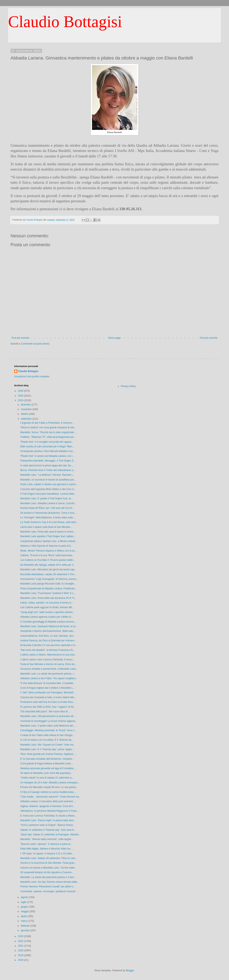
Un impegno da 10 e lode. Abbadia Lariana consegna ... (50, 783)
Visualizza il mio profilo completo (32, 377)
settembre (27, 419)
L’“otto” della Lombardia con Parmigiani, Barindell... (48, 693)
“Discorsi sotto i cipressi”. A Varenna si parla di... (46, 844)
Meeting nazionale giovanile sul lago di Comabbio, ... (49, 768)
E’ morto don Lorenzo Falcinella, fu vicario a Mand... (48, 816)
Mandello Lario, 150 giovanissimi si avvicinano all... (48, 716)
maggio (25, 911)
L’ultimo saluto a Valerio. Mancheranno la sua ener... (48, 655)
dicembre (26, 405)
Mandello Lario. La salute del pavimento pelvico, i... (48, 674)
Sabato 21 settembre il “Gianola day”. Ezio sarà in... (48, 830)
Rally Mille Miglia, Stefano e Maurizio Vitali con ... (47, 849)
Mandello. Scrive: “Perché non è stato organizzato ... (49, 432)
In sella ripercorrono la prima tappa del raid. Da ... (47, 466)
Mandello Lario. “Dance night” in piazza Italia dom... (48, 820)
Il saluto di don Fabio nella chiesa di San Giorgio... (47, 735)
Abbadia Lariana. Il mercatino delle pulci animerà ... (48, 801)
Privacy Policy (128, 386)
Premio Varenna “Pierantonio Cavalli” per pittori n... (48, 887)
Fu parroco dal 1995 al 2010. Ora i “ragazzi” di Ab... (48, 707)
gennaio (26, 930)
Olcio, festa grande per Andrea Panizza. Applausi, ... (48, 754)
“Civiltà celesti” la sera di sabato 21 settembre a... (47, 778)
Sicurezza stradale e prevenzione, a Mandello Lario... (49, 669)
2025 (21, 396)
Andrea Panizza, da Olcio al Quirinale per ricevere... (48, 641)
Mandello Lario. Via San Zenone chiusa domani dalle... (50, 882)
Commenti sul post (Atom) (35, 344)
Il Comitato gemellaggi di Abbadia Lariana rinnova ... (48, 622)
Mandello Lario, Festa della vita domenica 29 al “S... (48, 598)
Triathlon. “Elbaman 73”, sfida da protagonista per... (48, 437)
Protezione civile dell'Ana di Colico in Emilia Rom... (48, 702)
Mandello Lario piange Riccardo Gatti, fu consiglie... (48, 584)
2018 (21, 960)
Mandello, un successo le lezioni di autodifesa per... (48, 480)
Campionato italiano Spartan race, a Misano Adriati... (49, 541)
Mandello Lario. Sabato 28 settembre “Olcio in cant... (49, 858)
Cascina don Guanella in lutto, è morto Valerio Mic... (48, 697)
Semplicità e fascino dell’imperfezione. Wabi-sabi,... (48, 631)
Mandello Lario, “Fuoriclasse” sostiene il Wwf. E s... (48, 593)
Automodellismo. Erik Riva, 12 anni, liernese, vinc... (48, 636)
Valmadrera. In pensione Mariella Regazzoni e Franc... (50, 811)
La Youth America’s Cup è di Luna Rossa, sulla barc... (49, 522)
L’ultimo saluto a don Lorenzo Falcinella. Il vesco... (47, 660)
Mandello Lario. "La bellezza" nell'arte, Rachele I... (47, 475)
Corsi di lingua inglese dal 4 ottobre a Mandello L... (48, 688)
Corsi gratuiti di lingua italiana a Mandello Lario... (47, 764)
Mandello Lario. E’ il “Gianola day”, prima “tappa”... (47, 749)
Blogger (130, 970)
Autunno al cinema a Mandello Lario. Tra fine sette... (48, 868)
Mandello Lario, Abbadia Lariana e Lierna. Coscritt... (48, 503)
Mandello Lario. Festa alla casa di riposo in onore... (48, 532)
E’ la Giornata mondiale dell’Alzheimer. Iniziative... (47, 759)
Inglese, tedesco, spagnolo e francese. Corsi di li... (47, 806)
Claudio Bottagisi (65, 22)
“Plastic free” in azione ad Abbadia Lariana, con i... (47, 456)
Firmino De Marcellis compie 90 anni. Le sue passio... (49, 787)
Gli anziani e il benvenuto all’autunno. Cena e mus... (48, 513)
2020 (21, 950)
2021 (21, 946)
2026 (21, 391)
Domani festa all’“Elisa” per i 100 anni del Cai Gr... (47, 508)
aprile (24, 916)
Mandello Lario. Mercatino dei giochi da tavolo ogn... (48, 570)
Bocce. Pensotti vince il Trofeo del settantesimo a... (48, 470)
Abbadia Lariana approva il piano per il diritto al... (47, 617)
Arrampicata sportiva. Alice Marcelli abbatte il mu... (48, 451)
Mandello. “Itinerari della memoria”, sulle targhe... (47, 839)
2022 (21, 941)
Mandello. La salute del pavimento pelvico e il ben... (48, 877)
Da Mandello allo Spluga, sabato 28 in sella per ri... (48, 565)
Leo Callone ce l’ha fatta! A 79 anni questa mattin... (48, 560)
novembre (27, 409)
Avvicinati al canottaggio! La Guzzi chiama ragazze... (49, 721)
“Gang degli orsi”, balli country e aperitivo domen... (47, 612)
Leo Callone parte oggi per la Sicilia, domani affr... (47, 607)
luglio (24, 902)
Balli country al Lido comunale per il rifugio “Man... (47, 447)
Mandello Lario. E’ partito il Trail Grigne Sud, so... (47, 498)
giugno (25, 907)
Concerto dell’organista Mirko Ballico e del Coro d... (48, 489)
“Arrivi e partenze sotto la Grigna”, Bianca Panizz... (48, 825)
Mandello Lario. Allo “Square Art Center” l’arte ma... (48, 745)
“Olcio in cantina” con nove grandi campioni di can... (48, 427)
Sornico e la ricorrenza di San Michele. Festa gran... (48, 863)
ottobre (25, 414)
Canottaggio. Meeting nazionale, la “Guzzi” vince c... (48, 730)
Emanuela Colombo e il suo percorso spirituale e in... (49, 645)
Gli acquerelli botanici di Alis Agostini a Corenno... (47, 872)
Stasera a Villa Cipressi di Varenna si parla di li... (46, 546)
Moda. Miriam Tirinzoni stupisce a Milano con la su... (48, 551)
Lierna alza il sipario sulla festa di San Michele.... (47, 527)
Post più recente (20, 338)
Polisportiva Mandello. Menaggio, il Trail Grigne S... (48, 461)
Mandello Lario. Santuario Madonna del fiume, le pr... (49, 626)
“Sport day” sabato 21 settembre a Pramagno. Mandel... (50, 835)
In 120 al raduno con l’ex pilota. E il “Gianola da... (47, 740)
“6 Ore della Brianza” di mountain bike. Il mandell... (48, 683)
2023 (21, 936)
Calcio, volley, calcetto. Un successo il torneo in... (47, 603)
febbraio (26, 926)
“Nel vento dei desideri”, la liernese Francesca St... (48, 650)
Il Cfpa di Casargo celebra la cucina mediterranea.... (48, 792)
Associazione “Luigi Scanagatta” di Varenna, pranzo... (49, 579)
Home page (114, 338)
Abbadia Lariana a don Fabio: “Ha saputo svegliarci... (49, 678)
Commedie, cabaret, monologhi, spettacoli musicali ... (49, 891)
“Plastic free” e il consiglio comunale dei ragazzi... (47, 442)
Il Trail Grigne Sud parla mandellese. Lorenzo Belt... (48, 494)
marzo (25, 921)
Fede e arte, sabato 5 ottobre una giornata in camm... (49, 484)
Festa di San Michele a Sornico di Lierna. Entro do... (48, 664)
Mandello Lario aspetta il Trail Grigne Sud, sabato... (48, 536)
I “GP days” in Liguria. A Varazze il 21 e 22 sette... (47, 854)
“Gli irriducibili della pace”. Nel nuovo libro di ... (45, 712)
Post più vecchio (209, 338)
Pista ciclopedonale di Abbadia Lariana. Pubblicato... (49, 589)
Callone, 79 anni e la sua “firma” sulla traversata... (47, 555)
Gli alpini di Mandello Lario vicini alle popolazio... (46, 773)
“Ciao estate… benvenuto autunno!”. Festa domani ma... (51, 797)
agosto (25, 897)
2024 (21, 400)
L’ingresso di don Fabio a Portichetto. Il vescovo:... (47, 423)
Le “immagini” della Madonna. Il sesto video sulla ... (48, 518)
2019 (21, 955)
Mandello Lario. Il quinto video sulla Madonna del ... (48, 726)
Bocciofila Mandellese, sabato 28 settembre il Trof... (48, 574)
